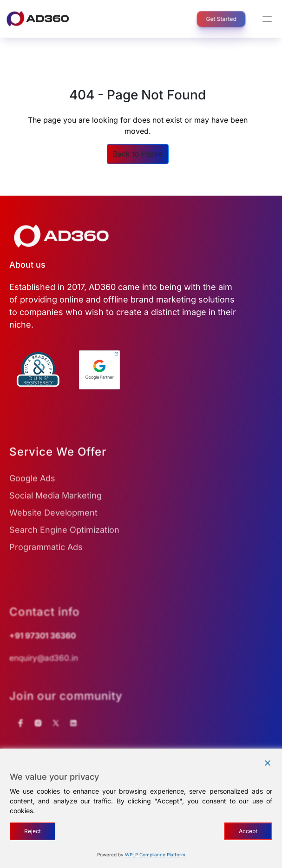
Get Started (216, 19)
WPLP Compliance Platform (155, 855)
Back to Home (138, 154)
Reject (33, 831)
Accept (248, 831)
